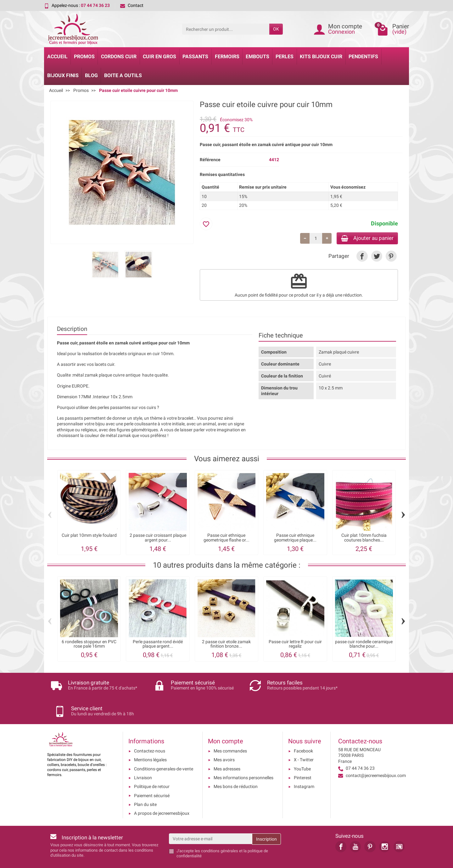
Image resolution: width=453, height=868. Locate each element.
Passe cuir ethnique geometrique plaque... (295, 539)
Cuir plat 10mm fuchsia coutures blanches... (364, 539)
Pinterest (303, 757)
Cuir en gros (159, 57)
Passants (195, 57)
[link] (362, 257)
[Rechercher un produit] (226, 29)
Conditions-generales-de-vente (164, 748)
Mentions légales (150, 740)
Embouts (257, 57)
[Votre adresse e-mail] (211, 818)
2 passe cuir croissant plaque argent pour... (158, 539)
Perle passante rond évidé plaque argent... (158, 645)
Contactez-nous (150, 731)
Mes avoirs (224, 740)
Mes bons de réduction (236, 766)
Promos (84, 57)
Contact (132, 5)
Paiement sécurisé (152, 775)
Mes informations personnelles (243, 757)
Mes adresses (227, 748)
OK (276, 29)
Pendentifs (363, 57)
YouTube (302, 748)
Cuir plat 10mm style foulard (89, 536)
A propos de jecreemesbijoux (162, 793)
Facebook (303, 731)
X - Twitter (304, 740)
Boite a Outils (123, 75)
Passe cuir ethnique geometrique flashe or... (226, 539)
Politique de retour (152, 766)
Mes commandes (230, 731)
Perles (285, 57)
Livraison (143, 757)
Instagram (304, 766)
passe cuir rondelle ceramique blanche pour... (364, 645)
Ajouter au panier (364, 238)
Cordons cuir (119, 57)
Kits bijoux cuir (321, 57)
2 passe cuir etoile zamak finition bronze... (226, 645)
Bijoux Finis (63, 75)
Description (72, 330)
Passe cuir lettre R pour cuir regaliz (295, 645)
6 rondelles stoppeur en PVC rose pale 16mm (89, 645)
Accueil (57, 57)
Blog (91, 75)
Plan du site (145, 784)
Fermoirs (227, 57)
